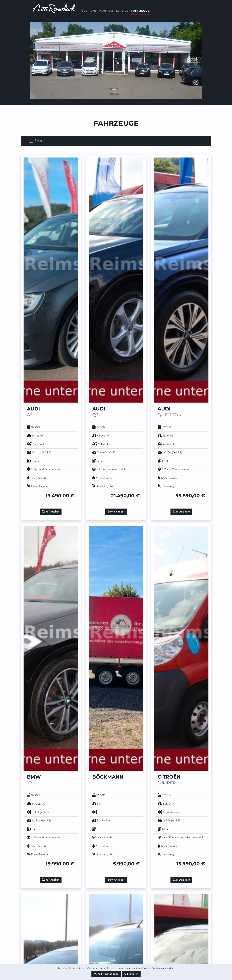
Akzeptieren (131, 974)
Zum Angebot (51, 512)
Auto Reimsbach (54, 11)
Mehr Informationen (106, 974)
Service (122, 11)
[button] (43, 60)
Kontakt (106, 11)
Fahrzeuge (140, 11)
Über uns (89, 11)
